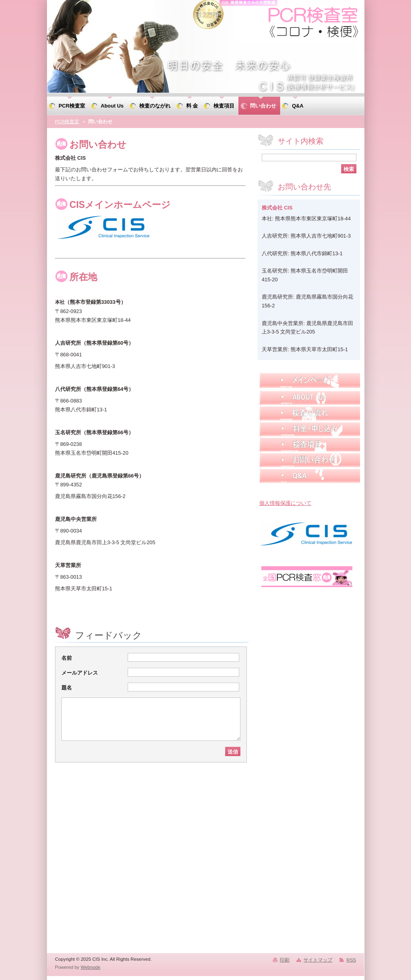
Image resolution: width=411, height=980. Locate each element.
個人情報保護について (285, 503)
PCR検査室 (67, 122)
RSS (351, 960)
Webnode (91, 967)
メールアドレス (80, 673)
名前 (67, 658)
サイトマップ (318, 960)
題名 (67, 688)
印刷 (285, 960)
